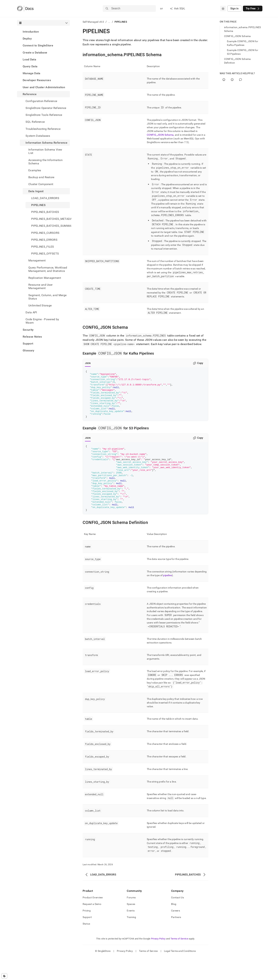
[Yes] (224, 80)
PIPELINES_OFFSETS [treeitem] (45, 254)
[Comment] (241, 80)
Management (37, 260)
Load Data (29, 59)
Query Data (30, 66)
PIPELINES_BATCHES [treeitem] (45, 212)
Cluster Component (41, 184)
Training (131, 940)
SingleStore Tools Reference (44, 115)
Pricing (87, 933)
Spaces (131, 927)
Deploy (27, 39)
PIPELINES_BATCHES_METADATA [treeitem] (51, 219)
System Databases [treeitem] (38, 136)
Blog (174, 927)
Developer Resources (37, 80)
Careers (176, 933)
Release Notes (32, 337)
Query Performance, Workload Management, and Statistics (48, 269)
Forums (131, 920)
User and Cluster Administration (44, 87)
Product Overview (93, 920)
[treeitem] (43, 32)
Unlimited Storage (40, 305)
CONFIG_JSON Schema (160, 135)
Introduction (31, 32)
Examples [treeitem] (35, 170)
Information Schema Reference (46, 143)
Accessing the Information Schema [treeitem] (45, 162)
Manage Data (32, 73)
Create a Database (35, 53)
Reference (30, 94)
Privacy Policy (158, 961)
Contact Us (177, 920)
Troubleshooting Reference (43, 129)
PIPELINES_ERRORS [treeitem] (44, 240)
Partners (176, 940)
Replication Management (45, 278)
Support (28, 344)
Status (86, 947)
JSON (88, 363)
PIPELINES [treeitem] (38, 205)
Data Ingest (36, 191)
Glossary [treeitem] (29, 350)
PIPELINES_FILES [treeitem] (43, 247)
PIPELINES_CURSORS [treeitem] (45, 233)
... (109, 22)
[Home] (25, 9)
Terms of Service (179, 961)
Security (28, 330)
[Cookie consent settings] (4, 976)
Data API (31, 312)
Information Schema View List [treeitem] (45, 151)
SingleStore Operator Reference (46, 108)
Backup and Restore (41, 177)
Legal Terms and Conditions (180, 974)
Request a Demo (92, 927)
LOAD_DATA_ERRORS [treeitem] (45, 198)
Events (131, 933)
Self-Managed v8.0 (93, 22)
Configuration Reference (41, 101)
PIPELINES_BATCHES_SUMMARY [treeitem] (51, 226)
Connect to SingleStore (38, 45)
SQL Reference (35, 122)
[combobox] (223, 9)
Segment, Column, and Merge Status (47, 297)
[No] (232, 80)
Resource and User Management (40, 286)
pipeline (167, 598)
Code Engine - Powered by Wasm (42, 321)
